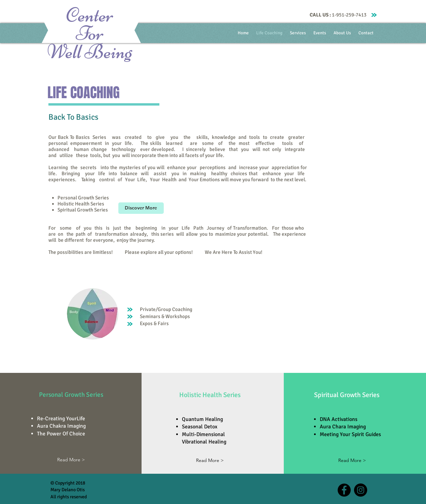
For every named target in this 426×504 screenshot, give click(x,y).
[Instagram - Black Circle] (361, 490)
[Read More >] (71, 460)
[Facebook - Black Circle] (344, 490)
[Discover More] (141, 208)
